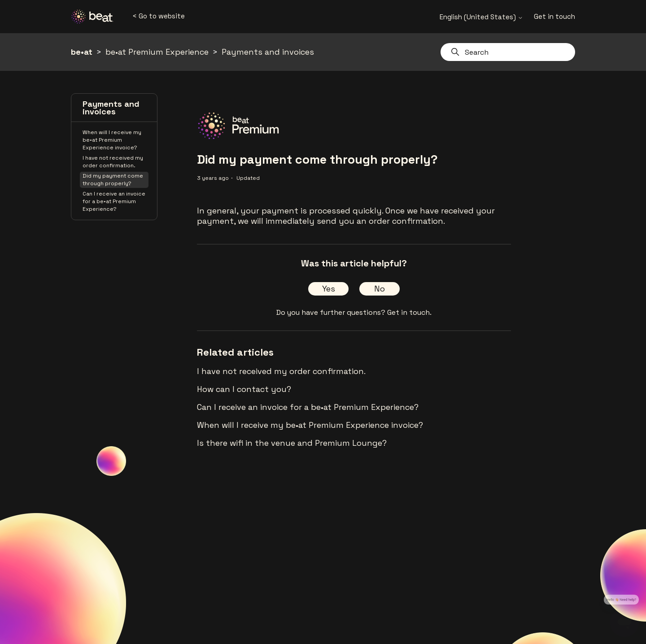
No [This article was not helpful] (380, 289)
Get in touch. (409, 312)
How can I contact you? (244, 389)
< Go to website (159, 16)
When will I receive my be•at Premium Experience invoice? (112, 140)
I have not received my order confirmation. (113, 162)
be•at (82, 52)
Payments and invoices (268, 52)
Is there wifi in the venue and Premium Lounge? (292, 443)
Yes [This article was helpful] (329, 289)
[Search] (508, 52)
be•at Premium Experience (157, 52)
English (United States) (481, 17)
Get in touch (554, 16)
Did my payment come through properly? (113, 180)
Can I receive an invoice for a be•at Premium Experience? (114, 201)
